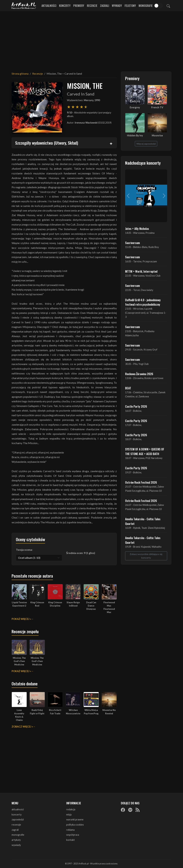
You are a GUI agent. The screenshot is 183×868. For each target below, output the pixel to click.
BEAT (128, 388)
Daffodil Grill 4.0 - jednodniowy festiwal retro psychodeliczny (143, 302)
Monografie (146, 6)
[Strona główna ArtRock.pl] (24, 6)
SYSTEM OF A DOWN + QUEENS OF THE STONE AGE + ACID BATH (145, 451)
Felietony (130, 6)
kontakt (71, 840)
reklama (70, 830)
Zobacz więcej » (22, 727)
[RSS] (138, 810)
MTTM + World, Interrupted (141, 271)
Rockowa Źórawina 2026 (139, 374)
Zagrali (105, 6)
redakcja (71, 809)
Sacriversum (132, 243)
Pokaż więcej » (21, 619)
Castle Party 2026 (136, 406)
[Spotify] (130, 810)
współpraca (73, 835)
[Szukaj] (168, 6)
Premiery (79, 6)
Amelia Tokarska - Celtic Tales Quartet (143, 521)
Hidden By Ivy (135, 135)
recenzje (16, 825)
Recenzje (92, 6)
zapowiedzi (18, 819)
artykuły (16, 840)
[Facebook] (123, 810)
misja (69, 815)
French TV (157, 107)
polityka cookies (75, 825)
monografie (18, 835)
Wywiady (117, 6)
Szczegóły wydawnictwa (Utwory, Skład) (47, 143)
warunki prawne (75, 819)
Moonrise (157, 135)
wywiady (16, 845)
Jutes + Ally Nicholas (137, 228)
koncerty (17, 815)
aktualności (18, 809)
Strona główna (20, 74)
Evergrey (135, 107)
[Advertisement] (91, 39)
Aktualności (49, 6)
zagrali (15, 830)
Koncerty (65, 6)
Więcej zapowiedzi (146, 144)
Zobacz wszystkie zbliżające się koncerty (146, 556)
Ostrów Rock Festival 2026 (141, 482)
